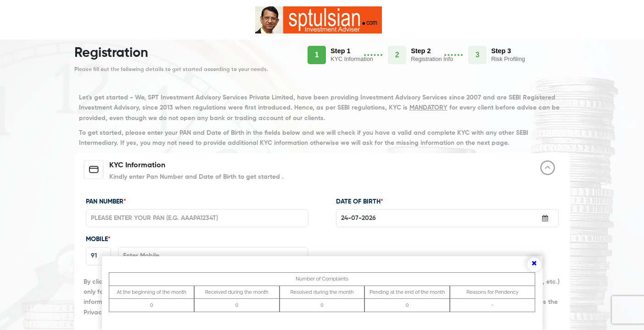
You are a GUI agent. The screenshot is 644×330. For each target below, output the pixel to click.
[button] (348, 55)
